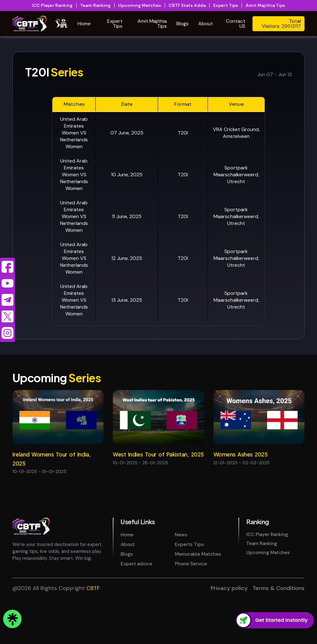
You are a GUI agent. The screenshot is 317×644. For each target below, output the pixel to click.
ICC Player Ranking (52, 5)
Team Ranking (95, 5)
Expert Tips (226, 5)
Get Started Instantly (281, 620)
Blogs (183, 24)
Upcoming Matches (140, 5)
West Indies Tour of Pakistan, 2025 (158, 454)
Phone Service (191, 609)
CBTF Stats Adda (187, 5)
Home (84, 24)
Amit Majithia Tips (265, 5)
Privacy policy (229, 633)
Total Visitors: (281, 24)
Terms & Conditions (279, 633)
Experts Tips (189, 590)
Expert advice (136, 609)
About (206, 24)
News (181, 580)
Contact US (236, 24)
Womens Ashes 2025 (241, 454)
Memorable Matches (198, 599)
